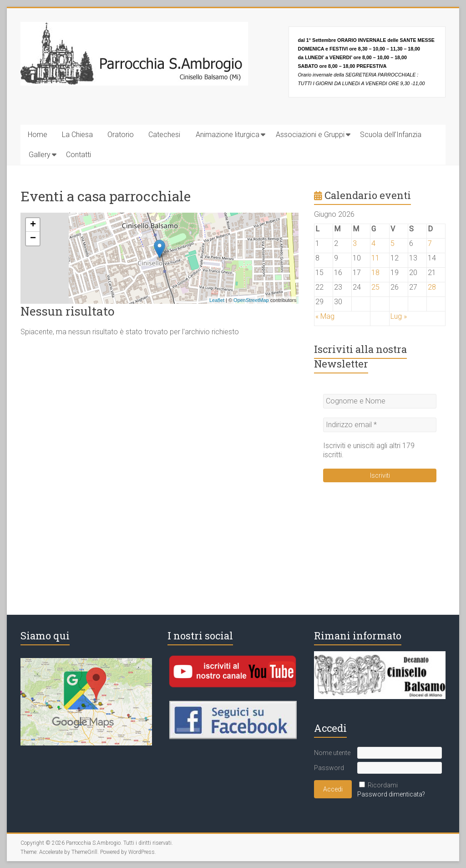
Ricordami (383, 785)
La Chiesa (77, 135)
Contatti (79, 155)
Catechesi (164, 135)
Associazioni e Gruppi (310, 135)
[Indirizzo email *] (380, 425)
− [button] (33, 239)
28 (432, 287)
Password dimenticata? (391, 794)
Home (38, 135)
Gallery (40, 155)
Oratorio (121, 135)
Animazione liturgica (228, 135)
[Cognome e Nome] (380, 401)
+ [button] (33, 225)
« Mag (325, 316)
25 (375, 287)
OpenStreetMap (251, 300)
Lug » (399, 316)
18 (375, 273)
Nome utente (332, 753)
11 (375, 258)
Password (329, 768)
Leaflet (217, 300)
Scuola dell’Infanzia (391, 135)
